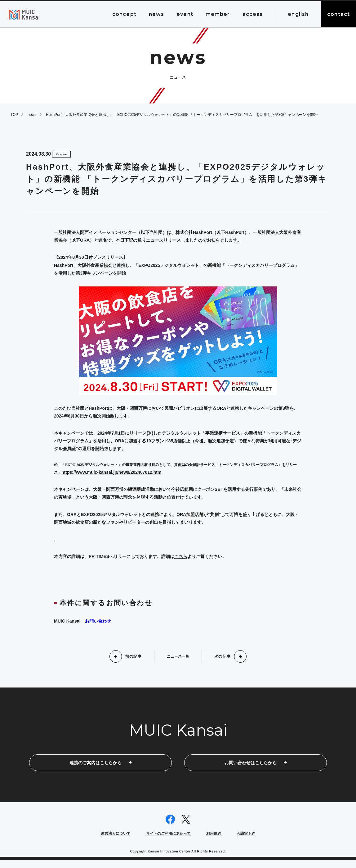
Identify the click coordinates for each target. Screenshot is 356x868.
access (253, 14)
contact (338, 14)
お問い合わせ (98, 621)
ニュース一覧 (178, 656)
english (298, 14)
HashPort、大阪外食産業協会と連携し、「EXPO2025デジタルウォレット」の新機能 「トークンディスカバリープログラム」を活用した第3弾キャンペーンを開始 (182, 115)
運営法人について (116, 842)
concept (124, 14)
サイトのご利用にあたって (168, 842)
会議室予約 (246, 842)
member (218, 14)
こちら (181, 556)
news (156, 14)
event (185, 14)
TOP (14, 115)
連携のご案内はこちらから (101, 767)
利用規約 (214, 842)
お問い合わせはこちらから (256, 767)
